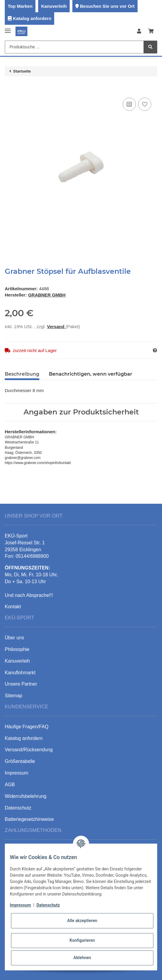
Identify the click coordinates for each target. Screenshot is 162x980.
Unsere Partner (21, 684)
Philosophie (17, 649)
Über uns (14, 638)
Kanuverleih (54, 6)
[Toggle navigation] (8, 29)
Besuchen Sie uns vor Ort (107, 6)
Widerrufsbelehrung (26, 796)
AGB (10, 785)
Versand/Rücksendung (29, 750)
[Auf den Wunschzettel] (145, 104)
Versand (56, 327)
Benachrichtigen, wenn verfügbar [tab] (91, 374)
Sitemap (14, 696)
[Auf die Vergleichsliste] (129, 104)
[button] (139, 32)
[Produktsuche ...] (74, 47)
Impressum (20, 905)
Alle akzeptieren (82, 921)
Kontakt (13, 607)
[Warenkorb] (151, 32)
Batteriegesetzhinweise (29, 819)
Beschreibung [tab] (22, 374)
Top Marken (20, 6)
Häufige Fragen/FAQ (27, 727)
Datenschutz (48, 905)
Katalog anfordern (32, 18)
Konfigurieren (82, 940)
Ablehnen (82, 958)
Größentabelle (20, 761)
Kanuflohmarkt (20, 673)
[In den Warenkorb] (10, 87)
